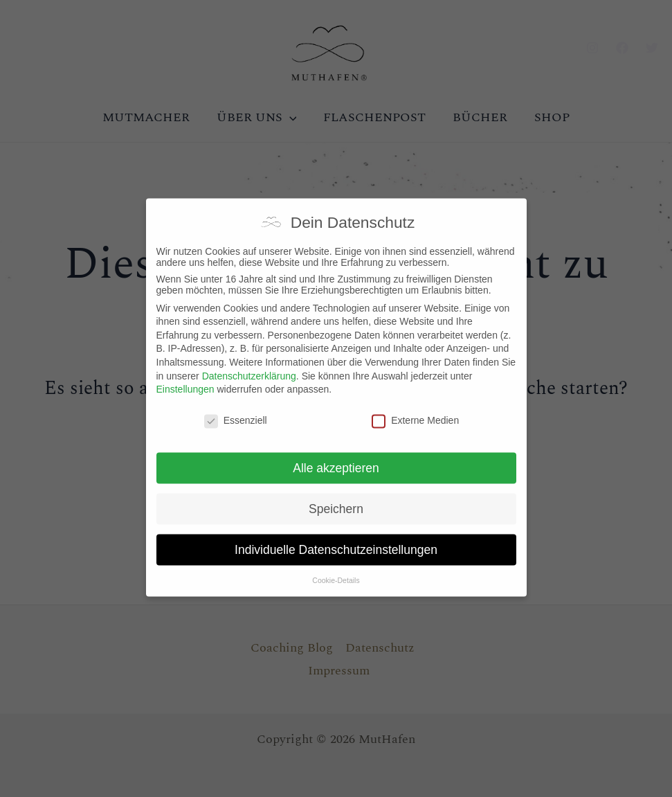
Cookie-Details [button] (336, 565)
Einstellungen (185, 375)
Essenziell (236, 405)
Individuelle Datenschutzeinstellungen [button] (336, 535)
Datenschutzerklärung (249, 361)
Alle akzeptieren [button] (336, 453)
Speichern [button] (336, 494)
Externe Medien (415, 405)
